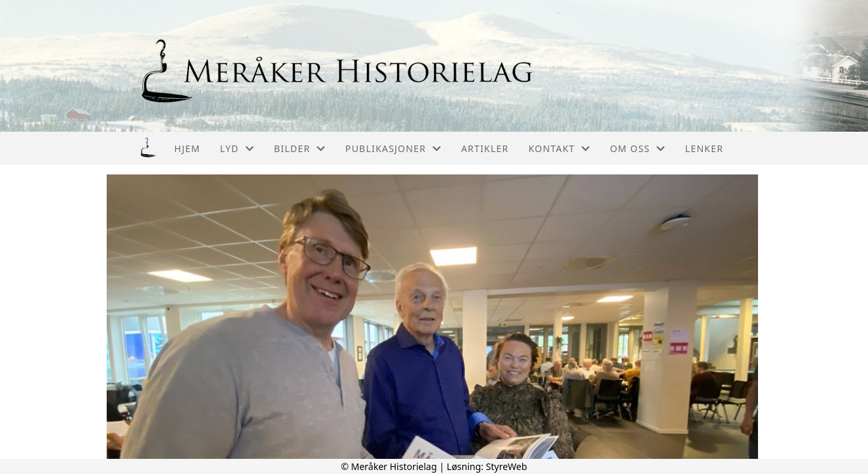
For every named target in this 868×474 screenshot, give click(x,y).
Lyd (237, 148)
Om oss (637, 148)
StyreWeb (507, 466)
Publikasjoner (393, 148)
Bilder (300, 148)
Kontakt (559, 148)
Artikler (485, 148)
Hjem (187, 148)
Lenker (704, 148)
